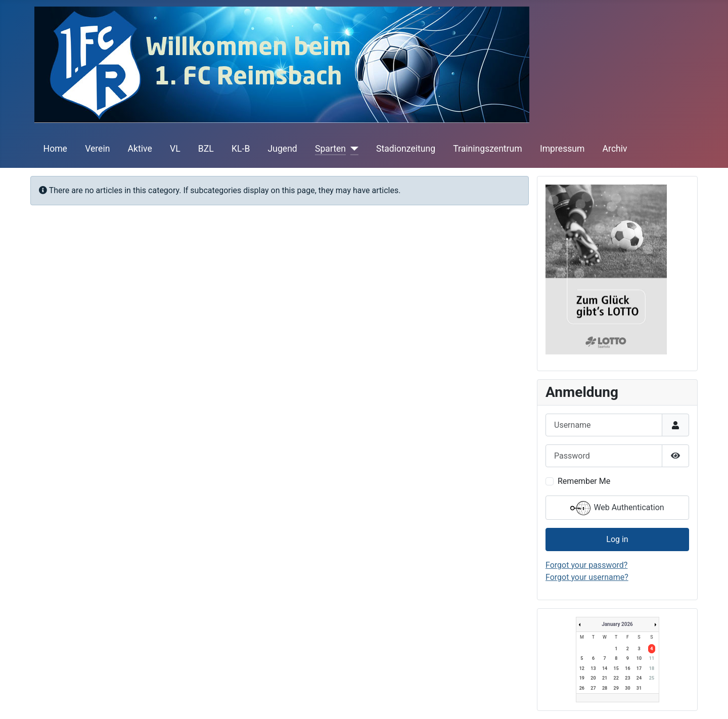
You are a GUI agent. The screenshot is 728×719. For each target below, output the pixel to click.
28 (605, 688)
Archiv (615, 149)
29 (616, 688)
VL (175, 149)
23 (627, 678)
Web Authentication (617, 508)
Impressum (562, 149)
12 (582, 668)
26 (582, 688)
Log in (617, 539)
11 (652, 658)
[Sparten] (352, 149)
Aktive (140, 149)
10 (639, 658)
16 (627, 668)
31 (639, 688)
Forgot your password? (586, 565)
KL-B (241, 149)
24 (639, 678)
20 (593, 678)
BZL (206, 149)
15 (616, 668)
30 (627, 688)
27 (593, 688)
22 (616, 678)
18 (652, 668)
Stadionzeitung (406, 149)
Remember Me (584, 481)
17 (639, 668)
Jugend (283, 149)
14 (605, 668)
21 (605, 678)
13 (593, 668)
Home (55, 149)
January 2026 (617, 624)
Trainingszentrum (487, 149)
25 (652, 678)
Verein (97, 149)
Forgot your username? (587, 577)
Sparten (330, 149)
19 (582, 678)
